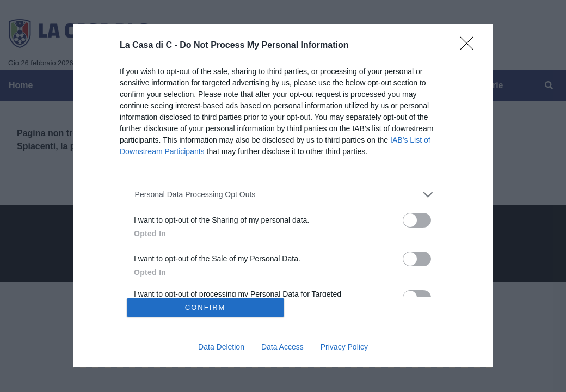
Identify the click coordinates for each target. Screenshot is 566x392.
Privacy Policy (344, 347)
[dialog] (283, 196)
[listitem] (283, 195)
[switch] (417, 220)
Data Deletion (221, 347)
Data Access (282, 347)
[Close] (470, 47)
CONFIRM (205, 307)
